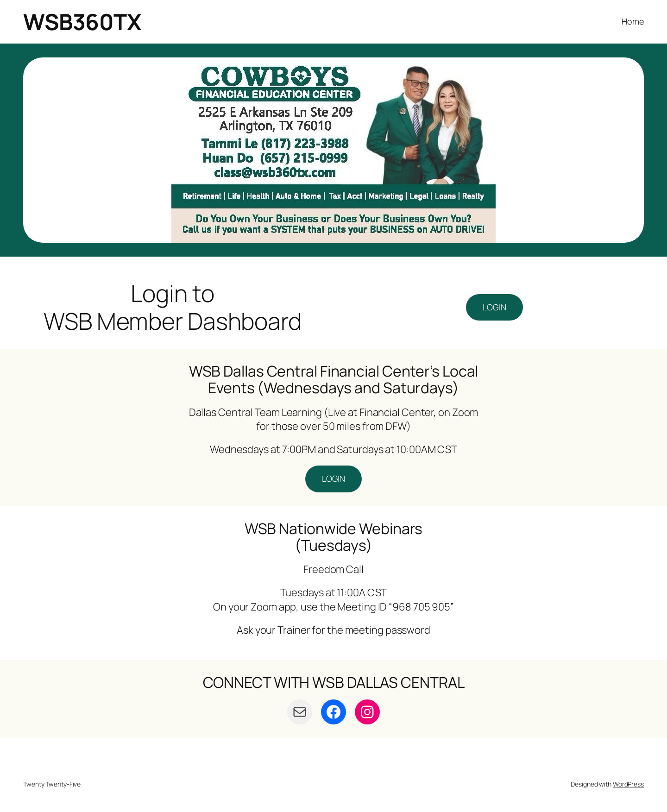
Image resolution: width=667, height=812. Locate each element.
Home (633, 21)
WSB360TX (82, 22)
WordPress (628, 784)
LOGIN (494, 307)
